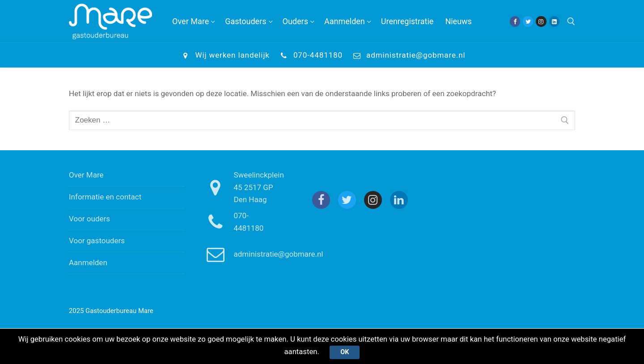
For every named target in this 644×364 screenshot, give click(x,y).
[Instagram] (541, 21)
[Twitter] (528, 21)
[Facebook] (515, 21)
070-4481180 (310, 55)
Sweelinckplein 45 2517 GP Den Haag (242, 187)
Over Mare (86, 175)
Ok (345, 352)
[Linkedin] (554, 21)
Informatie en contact (105, 197)
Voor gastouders (97, 241)
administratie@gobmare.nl (408, 55)
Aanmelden (88, 262)
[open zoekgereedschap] (571, 21)
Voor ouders (89, 219)
